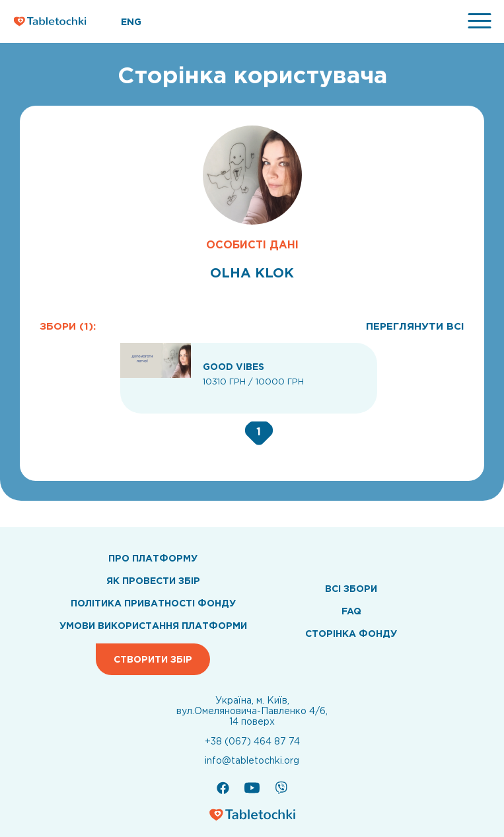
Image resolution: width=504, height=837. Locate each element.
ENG (131, 22)
